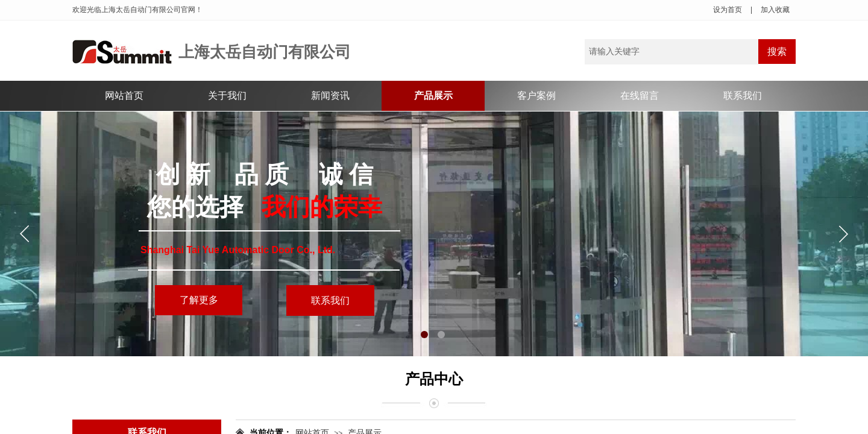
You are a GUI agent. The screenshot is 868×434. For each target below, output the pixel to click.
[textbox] (671, 52)
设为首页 (728, 10)
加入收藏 (775, 10)
